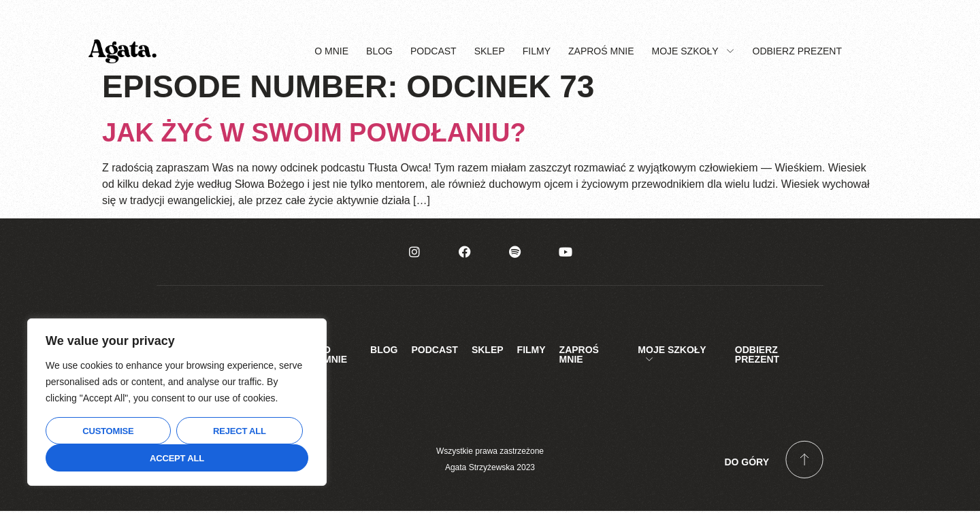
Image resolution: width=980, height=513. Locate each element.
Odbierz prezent (797, 52)
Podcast (434, 52)
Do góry (747, 464)
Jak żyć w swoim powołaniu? (314, 134)
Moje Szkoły (693, 52)
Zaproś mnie (601, 52)
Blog (379, 52)
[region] (177, 402)
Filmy (537, 52)
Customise (108, 431)
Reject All (240, 431)
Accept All (177, 458)
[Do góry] (804, 461)
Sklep (490, 52)
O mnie (331, 52)
